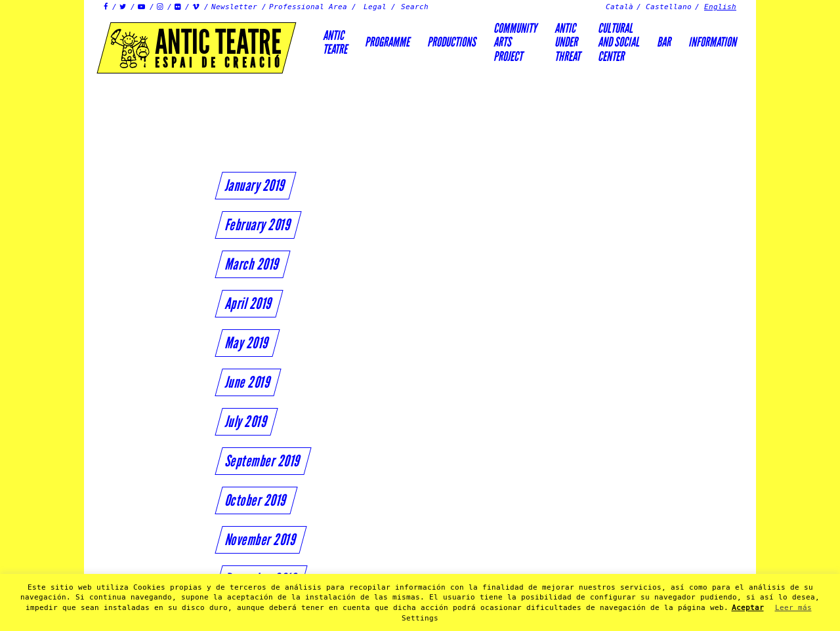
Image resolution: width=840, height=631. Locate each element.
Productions (451, 42)
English (720, 7)
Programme (387, 42)
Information (712, 42)
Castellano (669, 7)
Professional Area (308, 7)
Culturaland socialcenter (619, 42)
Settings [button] (420, 618)
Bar (664, 42)
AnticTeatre (335, 42)
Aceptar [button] (748, 608)
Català (619, 7)
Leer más (793, 608)
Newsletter (234, 7)
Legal (375, 7)
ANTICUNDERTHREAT (567, 42)
